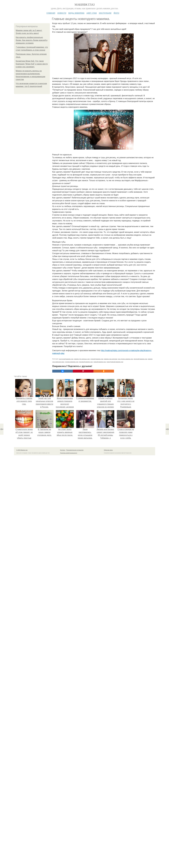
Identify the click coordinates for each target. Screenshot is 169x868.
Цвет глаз (92, 13)
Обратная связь (108, 450)
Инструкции (105, 13)
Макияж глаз (84, 5)
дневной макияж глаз (97, 359)
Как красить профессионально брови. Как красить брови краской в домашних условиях (32, 40)
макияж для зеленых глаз (82, 359)
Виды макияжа (76, 13)
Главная (51, 13)
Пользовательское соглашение (75, 450)
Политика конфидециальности (69, 453)
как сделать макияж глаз (126, 359)
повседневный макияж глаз (115, 362)
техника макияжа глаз (72, 362)
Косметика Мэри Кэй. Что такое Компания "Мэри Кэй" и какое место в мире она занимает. (32, 64)
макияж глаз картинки (111, 359)
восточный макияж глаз (66, 359)
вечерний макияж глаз (140, 359)
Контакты (63, 450)
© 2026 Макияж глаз (22, 450)
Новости (62, 13)
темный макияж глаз (100, 362)
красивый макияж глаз (86, 362)
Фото (116, 13)
